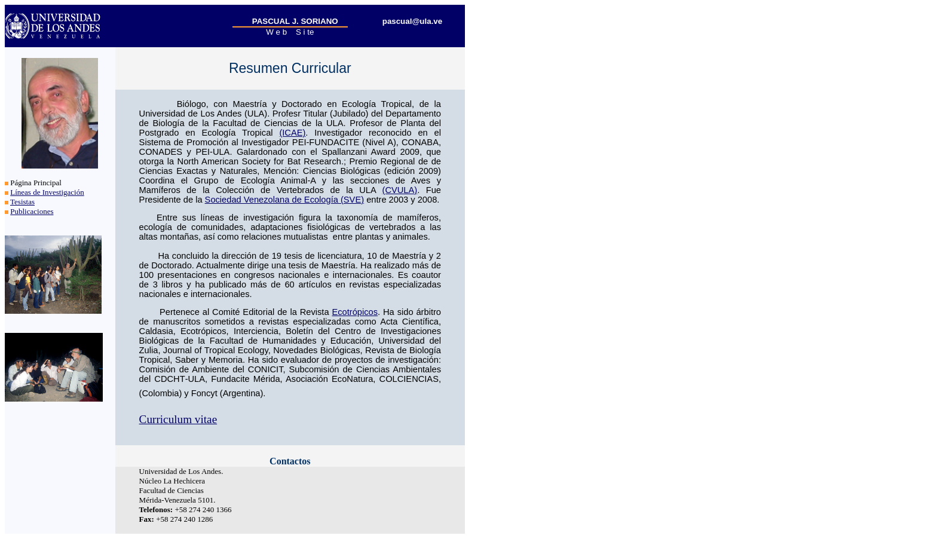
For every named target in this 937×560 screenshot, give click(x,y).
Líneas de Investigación (47, 192)
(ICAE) (292, 133)
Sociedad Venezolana (247, 200)
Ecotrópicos (355, 312)
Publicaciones (32, 211)
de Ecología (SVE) (327, 200)
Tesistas (22, 202)
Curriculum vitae (178, 419)
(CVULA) (400, 190)
